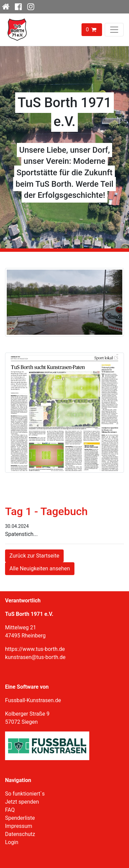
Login (12, 842)
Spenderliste (20, 818)
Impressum (19, 826)
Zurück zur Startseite (34, 556)
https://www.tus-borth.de (35, 649)
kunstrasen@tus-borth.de (35, 657)
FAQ (10, 810)
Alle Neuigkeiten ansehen (40, 568)
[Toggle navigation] (114, 30)
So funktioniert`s (25, 794)
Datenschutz (20, 834)
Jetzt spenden (22, 802)
